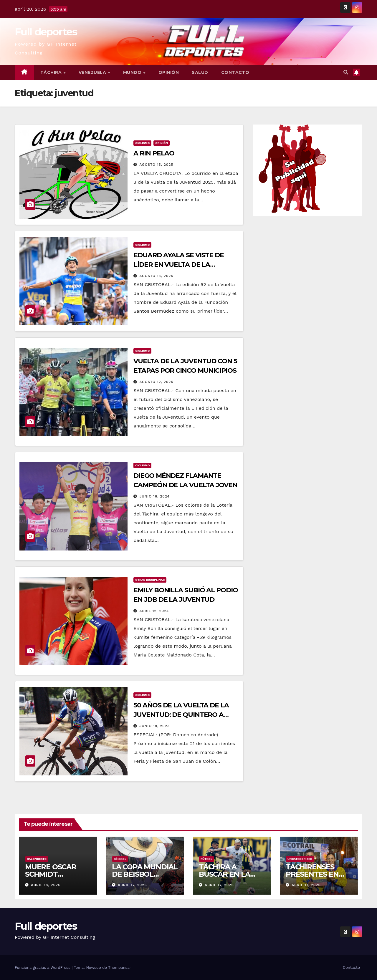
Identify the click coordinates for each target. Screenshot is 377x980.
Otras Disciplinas (150, 580)
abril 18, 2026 (46, 885)
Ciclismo (142, 143)
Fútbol (206, 859)
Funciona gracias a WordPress (43, 967)
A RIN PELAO (154, 153)
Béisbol (120, 859)
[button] (346, 72)
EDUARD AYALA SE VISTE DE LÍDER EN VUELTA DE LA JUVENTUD (179, 265)
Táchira (52, 72)
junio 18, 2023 (154, 726)
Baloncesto (37, 859)
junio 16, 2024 (154, 496)
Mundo (133, 72)
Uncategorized (300, 859)
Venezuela (93, 72)
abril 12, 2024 (154, 611)
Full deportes (46, 32)
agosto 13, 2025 (156, 276)
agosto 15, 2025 (156, 165)
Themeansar (120, 967)
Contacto (235, 72)
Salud (200, 72)
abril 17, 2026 (132, 885)
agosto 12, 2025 (156, 382)
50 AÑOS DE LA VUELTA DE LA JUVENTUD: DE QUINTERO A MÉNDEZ (181, 715)
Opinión (169, 72)
